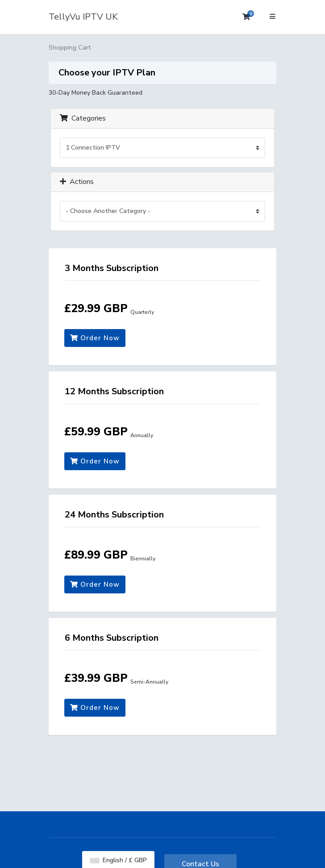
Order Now (95, 338)
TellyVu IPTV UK (83, 17)
